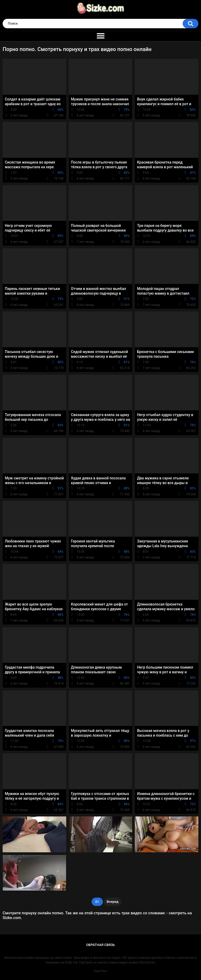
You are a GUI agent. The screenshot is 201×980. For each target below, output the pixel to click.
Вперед (113, 902)
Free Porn (100, 971)
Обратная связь (100, 945)
